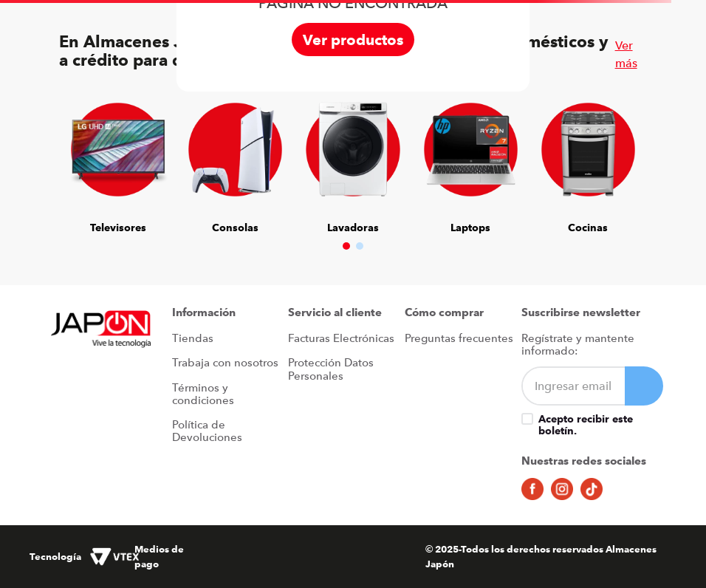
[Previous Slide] (81, 153)
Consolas (235, 228)
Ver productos (353, 40)
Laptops (470, 228)
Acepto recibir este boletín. (586, 425)
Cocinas (588, 228)
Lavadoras (353, 228)
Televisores (118, 228)
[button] (346, 246)
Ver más (626, 54)
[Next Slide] (625, 153)
